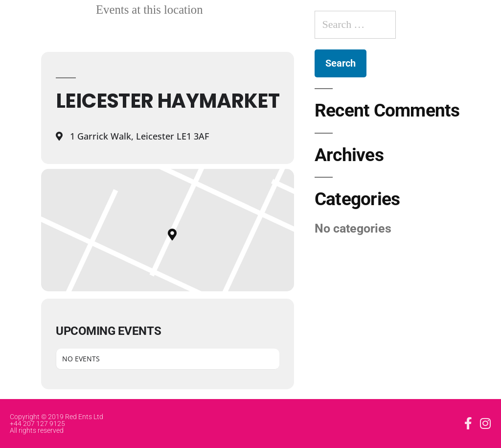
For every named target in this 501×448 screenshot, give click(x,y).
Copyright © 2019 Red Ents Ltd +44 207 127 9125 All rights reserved (57, 424)
